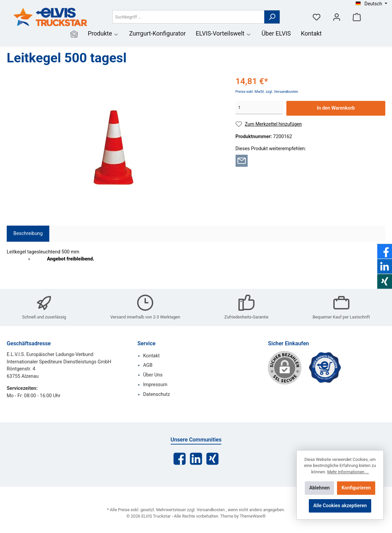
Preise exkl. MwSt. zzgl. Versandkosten (267, 92)
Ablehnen (319, 488)
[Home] (74, 34)
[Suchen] (272, 17)
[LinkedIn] (196, 459)
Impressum (155, 385)
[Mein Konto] (337, 17)
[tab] (28, 234)
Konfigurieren (356, 488)
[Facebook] (180, 459)
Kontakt (152, 356)
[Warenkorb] (357, 17)
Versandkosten (211, 510)
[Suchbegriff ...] (188, 17)
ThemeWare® (253, 516)
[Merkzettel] (317, 17)
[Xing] (212, 459)
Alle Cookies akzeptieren (340, 506)
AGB (148, 365)
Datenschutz (157, 394)
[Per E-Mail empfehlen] (242, 160)
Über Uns (153, 375)
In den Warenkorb (336, 108)
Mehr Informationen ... (348, 472)
